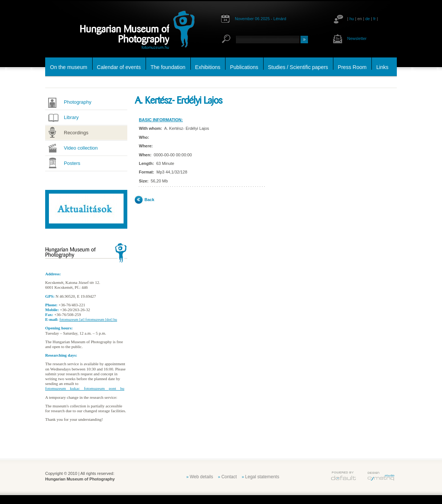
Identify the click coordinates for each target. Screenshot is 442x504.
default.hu (343, 476)
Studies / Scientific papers (298, 67)
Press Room (352, 67)
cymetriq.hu (381, 476)
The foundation (168, 67)
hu (352, 19)
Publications (244, 67)
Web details (201, 477)
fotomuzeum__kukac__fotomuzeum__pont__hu (85, 388)
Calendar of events (119, 67)
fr (375, 19)
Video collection (81, 148)
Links (382, 67)
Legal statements (262, 477)
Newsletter (357, 38)
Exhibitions (208, 67)
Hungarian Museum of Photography (124, 34)
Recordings (76, 133)
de (367, 19)
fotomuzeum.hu (155, 47)
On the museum (69, 67)
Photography (78, 102)
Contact (229, 477)
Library (71, 117)
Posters (72, 163)
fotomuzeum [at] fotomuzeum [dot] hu (88, 320)
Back (149, 200)
